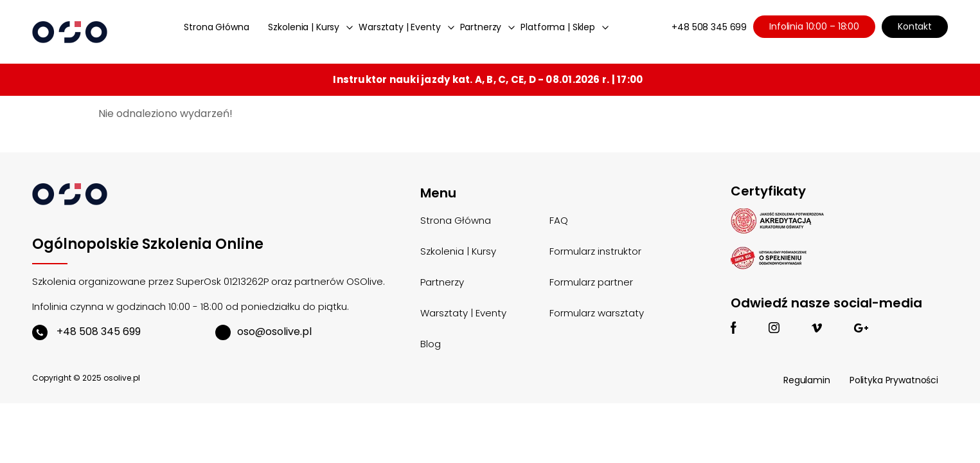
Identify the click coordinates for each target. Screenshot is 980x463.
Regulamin (807, 380)
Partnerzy (481, 27)
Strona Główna (216, 27)
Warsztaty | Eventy (399, 27)
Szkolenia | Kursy (304, 27)
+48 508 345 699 (709, 27)
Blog (431, 344)
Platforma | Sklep (558, 27)
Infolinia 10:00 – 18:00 (814, 26)
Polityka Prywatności (894, 380)
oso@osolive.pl (263, 331)
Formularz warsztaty (597, 313)
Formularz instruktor (595, 251)
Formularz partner (591, 282)
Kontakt (915, 26)
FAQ (559, 220)
